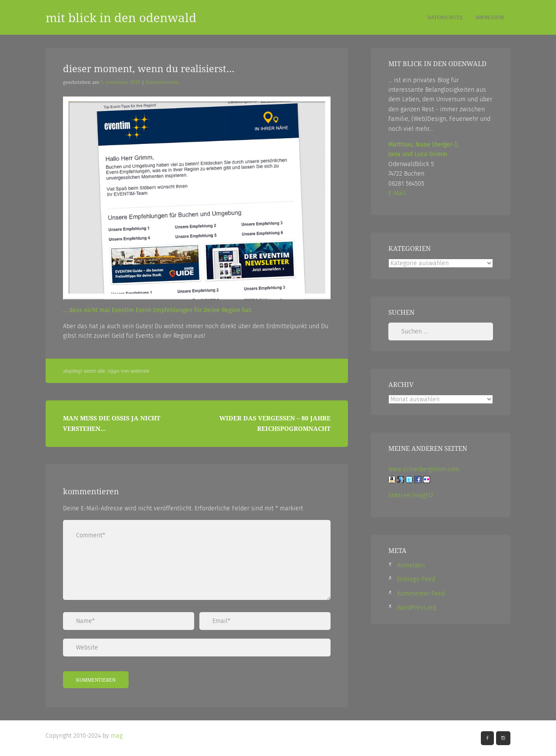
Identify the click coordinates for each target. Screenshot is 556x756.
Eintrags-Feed (416, 579)
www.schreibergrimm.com (424, 469)
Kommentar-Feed (421, 594)
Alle (101, 371)
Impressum (490, 17)
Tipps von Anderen (129, 371)
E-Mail (397, 193)
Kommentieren (162, 82)
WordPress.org (417, 608)
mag (117, 736)
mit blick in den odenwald (121, 17)
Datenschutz (445, 17)
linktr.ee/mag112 (411, 495)
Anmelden (411, 565)
